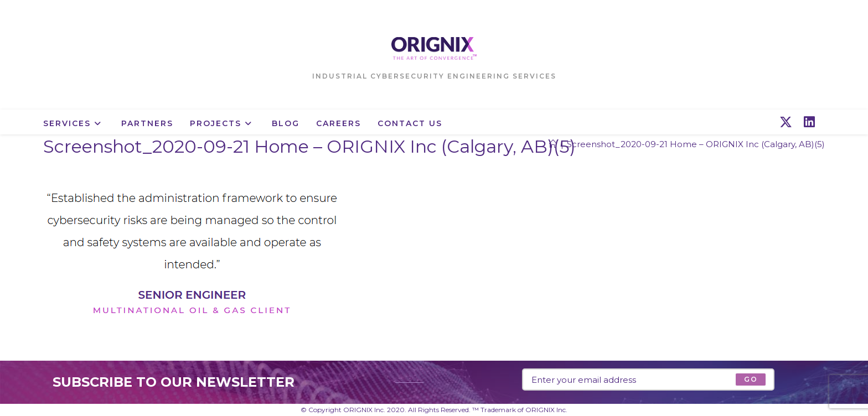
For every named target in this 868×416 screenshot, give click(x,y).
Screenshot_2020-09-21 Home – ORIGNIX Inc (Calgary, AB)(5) (696, 144)
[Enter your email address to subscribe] (648, 379)
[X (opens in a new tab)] (786, 122)
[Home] (553, 144)
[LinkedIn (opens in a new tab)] (809, 122)
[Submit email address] (750, 379)
